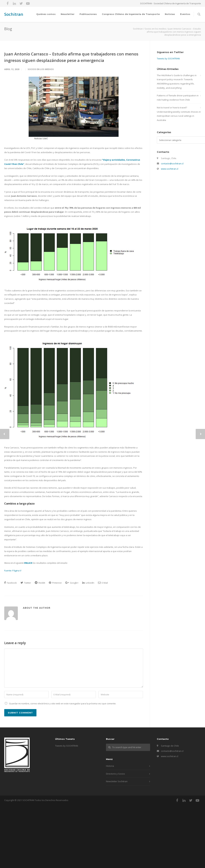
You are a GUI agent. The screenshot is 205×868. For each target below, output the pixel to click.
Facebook (11, 583)
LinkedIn (88, 583)
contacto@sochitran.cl (172, 163)
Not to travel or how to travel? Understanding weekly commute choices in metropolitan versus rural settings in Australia (179, 114)
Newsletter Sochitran (117, 781)
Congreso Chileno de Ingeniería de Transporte (131, 14)
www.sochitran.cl (170, 169)
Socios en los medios (41, 69)
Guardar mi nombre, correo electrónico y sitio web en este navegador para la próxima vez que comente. (63, 703)
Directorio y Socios (115, 774)
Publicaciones (88, 14)
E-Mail (103, 583)
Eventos (185, 14)
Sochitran (14, 14)
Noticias (170, 14)
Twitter (26, 583)
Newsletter (68, 14)
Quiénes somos (46, 14)
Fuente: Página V (13, 571)
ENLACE (28, 563)
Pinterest (55, 583)
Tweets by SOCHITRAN (168, 59)
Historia (110, 766)
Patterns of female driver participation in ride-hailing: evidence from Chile (178, 98)
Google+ (72, 583)
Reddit (40, 583)
